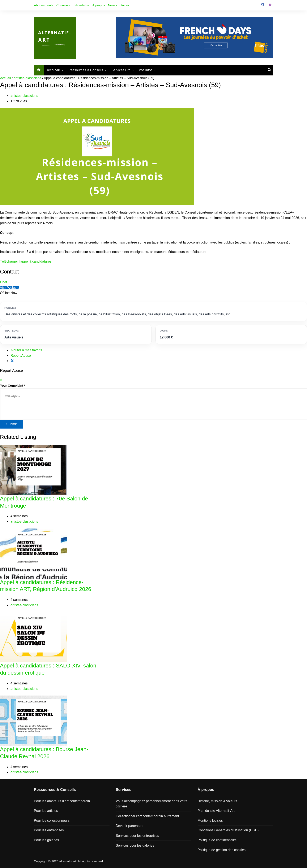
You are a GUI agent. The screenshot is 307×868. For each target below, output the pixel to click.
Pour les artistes (46, 811)
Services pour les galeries (135, 845)
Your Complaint (13, 385)
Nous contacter (119, 5)
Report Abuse (21, 356)
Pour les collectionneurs (52, 821)
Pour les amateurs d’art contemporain (62, 801)
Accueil (5, 78)
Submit (12, 424)
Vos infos (146, 70)
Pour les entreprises (49, 830)
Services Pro (121, 70)
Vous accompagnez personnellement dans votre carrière (152, 804)
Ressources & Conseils (86, 70)
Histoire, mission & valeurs (218, 801)
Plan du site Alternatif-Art (216, 811)
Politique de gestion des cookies (222, 850)
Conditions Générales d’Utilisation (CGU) (228, 830)
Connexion (64, 5)
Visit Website (10, 288)
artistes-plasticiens (27, 78)
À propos (99, 5)
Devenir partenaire (130, 826)
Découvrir (53, 70)
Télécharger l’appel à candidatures (26, 261)
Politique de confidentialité (217, 840)
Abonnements (44, 5)
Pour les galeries (46, 840)
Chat (4, 282)
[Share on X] (12, 361)
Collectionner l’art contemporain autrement (147, 816)
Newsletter (82, 5)
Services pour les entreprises (137, 836)
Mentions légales (210, 821)
